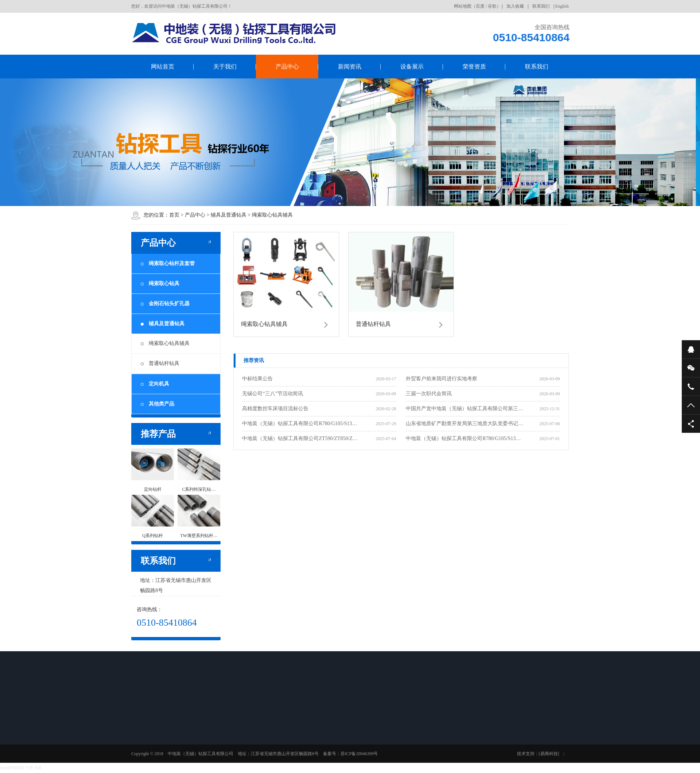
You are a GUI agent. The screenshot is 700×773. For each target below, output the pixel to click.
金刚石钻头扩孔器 (165, 304)
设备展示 (412, 67)
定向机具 (155, 384)
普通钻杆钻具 (164, 363)
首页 (174, 215)
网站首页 (163, 67)
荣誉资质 (474, 67)
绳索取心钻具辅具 (272, 215)
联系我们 (541, 6)
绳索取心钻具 (160, 283)
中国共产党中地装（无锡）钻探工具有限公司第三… (464, 409)
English (562, 6)
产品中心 (287, 67)
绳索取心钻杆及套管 (168, 263)
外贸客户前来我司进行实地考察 (442, 379)
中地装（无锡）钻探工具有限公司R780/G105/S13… (300, 424)
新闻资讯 (350, 67)
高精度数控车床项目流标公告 (275, 409)
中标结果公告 (257, 379)
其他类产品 (157, 404)
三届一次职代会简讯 (429, 394)
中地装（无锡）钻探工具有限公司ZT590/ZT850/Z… (300, 438)
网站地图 (463, 6)
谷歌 (492, 6)
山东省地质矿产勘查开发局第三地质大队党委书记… (464, 424)
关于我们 (225, 67)
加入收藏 (515, 6)
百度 (480, 6)
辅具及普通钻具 (229, 215)
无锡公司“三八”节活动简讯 (272, 394)
